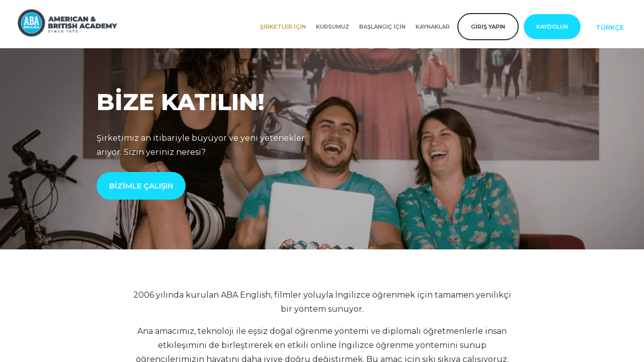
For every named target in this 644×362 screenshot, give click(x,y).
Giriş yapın (488, 27)
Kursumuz (333, 27)
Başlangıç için (382, 27)
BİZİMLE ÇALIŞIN (141, 186)
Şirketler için (283, 27)
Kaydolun (552, 27)
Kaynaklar (433, 27)
